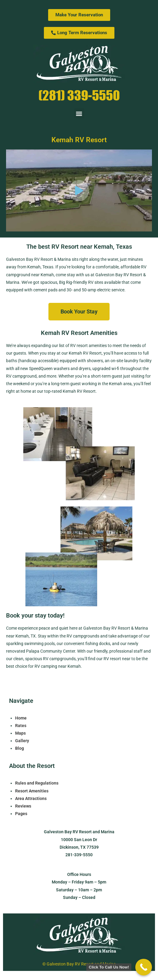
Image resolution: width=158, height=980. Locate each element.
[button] (79, 113)
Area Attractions (31, 798)
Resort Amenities (32, 791)
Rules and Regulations (37, 783)
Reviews (23, 806)
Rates (21, 726)
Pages (21, 814)
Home (21, 718)
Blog (20, 748)
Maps (20, 733)
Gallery (22, 741)
